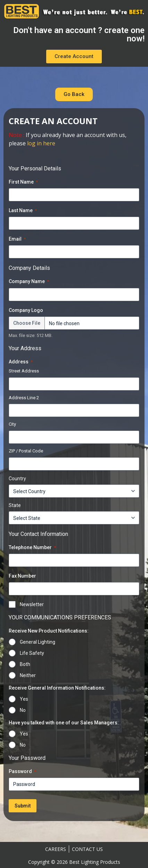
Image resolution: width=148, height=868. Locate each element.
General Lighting (38, 642)
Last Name (23, 211)
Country (17, 479)
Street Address (24, 371)
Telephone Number (32, 548)
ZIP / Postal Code (26, 451)
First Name (23, 182)
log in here (41, 143)
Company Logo (26, 310)
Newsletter (32, 604)
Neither (28, 675)
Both (25, 664)
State (15, 505)
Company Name (29, 282)
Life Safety (32, 653)
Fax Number (22, 576)
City (12, 424)
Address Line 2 (24, 398)
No (23, 710)
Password (22, 772)
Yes (24, 699)
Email (17, 239)
